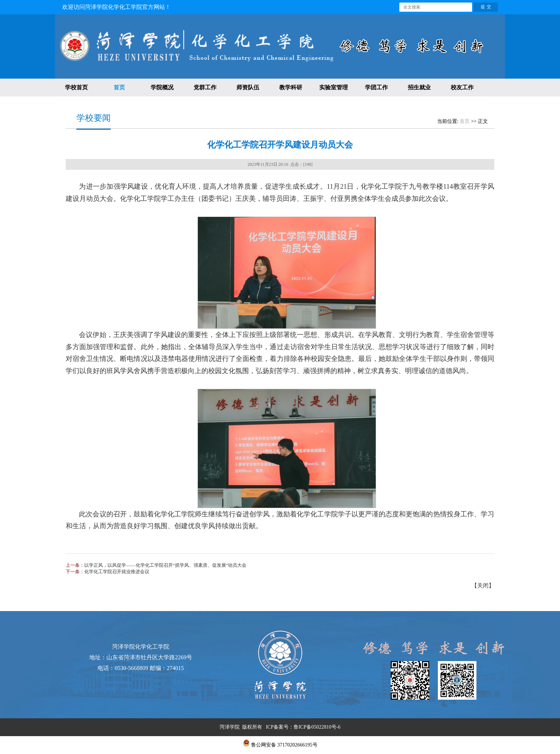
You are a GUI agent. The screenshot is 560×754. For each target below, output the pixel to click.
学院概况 (162, 87)
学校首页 (76, 87)
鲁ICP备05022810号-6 (317, 727)
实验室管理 (334, 87)
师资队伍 (248, 87)
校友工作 (462, 87)
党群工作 (205, 87)
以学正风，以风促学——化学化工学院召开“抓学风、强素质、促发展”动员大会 (166, 565)
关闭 (483, 586)
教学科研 (291, 87)
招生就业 (419, 87)
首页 (119, 87)
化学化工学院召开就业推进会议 (117, 572)
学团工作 (376, 87)
